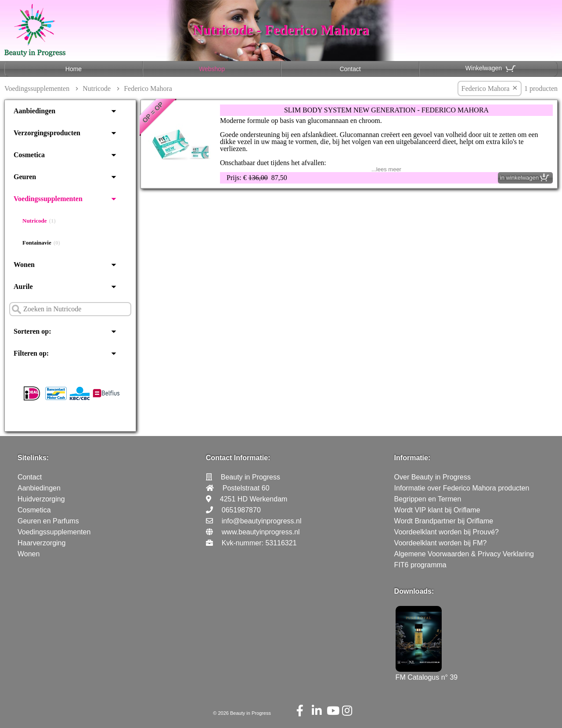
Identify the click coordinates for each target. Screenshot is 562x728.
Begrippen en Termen (428, 499)
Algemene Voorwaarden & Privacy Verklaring (464, 554)
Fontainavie (41, 243)
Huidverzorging (41, 499)
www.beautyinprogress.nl (261, 532)
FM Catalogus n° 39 (427, 673)
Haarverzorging (41, 543)
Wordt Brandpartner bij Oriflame (444, 521)
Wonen (24, 265)
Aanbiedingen (34, 111)
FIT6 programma (420, 565)
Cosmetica (29, 155)
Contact (350, 69)
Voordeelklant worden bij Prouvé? (447, 532)
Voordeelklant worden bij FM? (441, 543)
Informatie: (412, 458)
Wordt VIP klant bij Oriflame (437, 510)
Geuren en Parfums (48, 521)
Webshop (212, 69)
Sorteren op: (32, 331)
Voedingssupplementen (37, 88)
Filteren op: (31, 353)
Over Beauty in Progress (432, 477)
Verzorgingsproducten (47, 133)
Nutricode (97, 88)
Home (74, 69)
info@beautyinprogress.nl (262, 521)
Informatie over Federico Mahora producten (462, 488)
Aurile (23, 287)
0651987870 (241, 510)
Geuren (25, 177)
